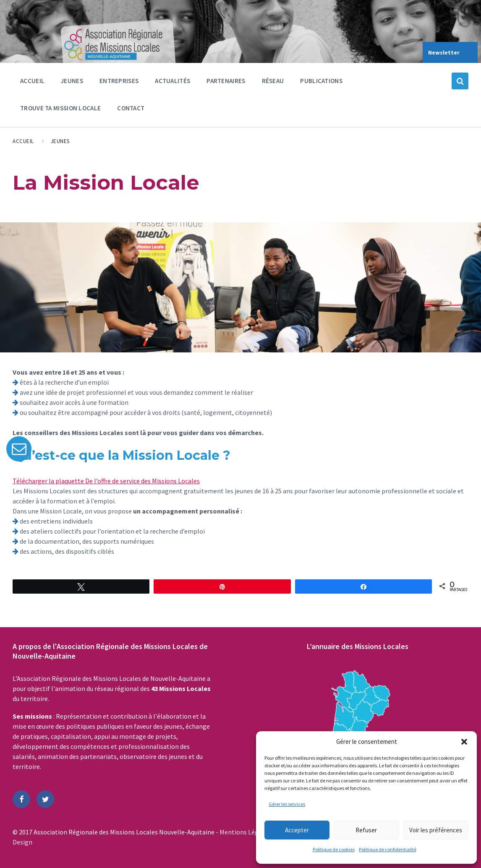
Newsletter (444, 52)
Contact (131, 108)
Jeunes (72, 83)
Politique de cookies (334, 849)
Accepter (297, 830)
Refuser (366, 830)
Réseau (273, 83)
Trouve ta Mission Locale (60, 108)
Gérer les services (287, 804)
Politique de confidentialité (388, 849)
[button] (464, 742)
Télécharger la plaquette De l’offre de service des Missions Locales (106, 481)
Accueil (32, 81)
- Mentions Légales (244, 832)
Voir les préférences (436, 830)
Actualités (173, 81)
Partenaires (226, 83)
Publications (321, 81)
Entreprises (119, 83)
